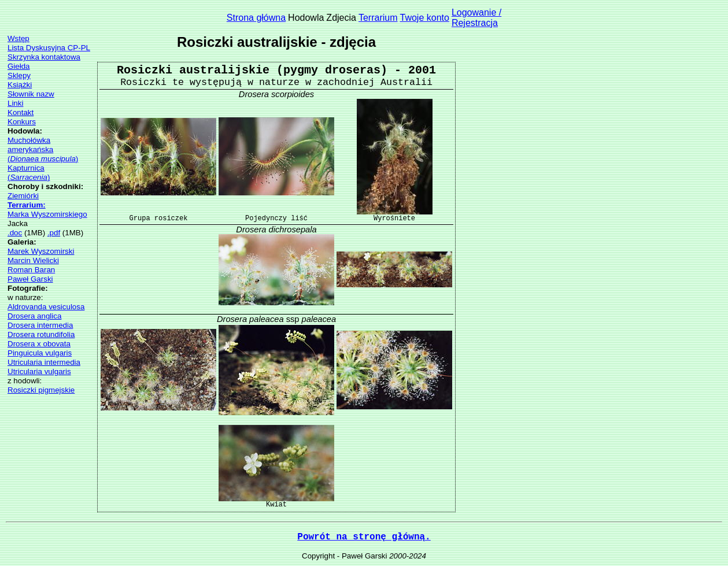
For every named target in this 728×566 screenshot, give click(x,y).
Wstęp (19, 38)
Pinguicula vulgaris (40, 353)
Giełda (19, 66)
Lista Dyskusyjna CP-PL (49, 48)
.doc (15, 233)
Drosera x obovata (39, 344)
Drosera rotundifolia (41, 334)
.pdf (54, 233)
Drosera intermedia (40, 325)
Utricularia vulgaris (39, 371)
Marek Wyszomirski (41, 251)
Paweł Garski (30, 279)
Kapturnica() (29, 173)
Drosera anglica (34, 316)
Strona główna (256, 18)
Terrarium (378, 18)
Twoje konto (425, 18)
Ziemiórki (23, 196)
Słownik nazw (31, 94)
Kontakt (21, 112)
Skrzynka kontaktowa (44, 57)
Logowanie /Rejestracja (476, 18)
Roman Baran (31, 270)
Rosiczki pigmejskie (41, 390)
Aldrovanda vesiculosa (46, 307)
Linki (15, 103)
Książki (20, 85)
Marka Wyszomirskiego (47, 214)
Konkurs (22, 122)
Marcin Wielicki (33, 260)
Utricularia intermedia (44, 362)
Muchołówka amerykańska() (43, 149)
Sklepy (19, 75)
